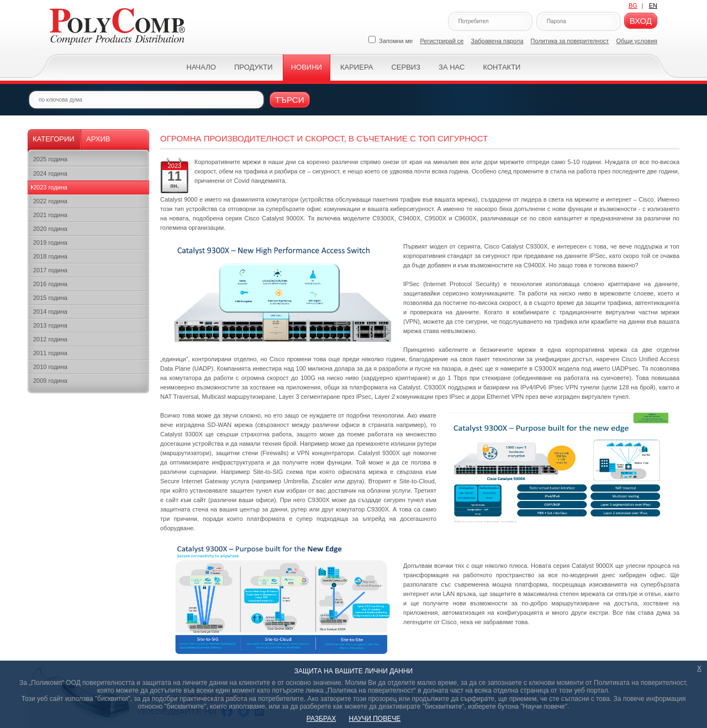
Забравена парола (497, 41)
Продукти (254, 67)
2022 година (50, 201)
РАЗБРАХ (321, 719)
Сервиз (406, 67)
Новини (307, 67)
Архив (98, 139)
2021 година (50, 215)
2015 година (50, 298)
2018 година (50, 256)
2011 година (50, 353)
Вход (641, 21)
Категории (54, 139)
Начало (201, 67)
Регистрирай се (442, 41)
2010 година (50, 367)
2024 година (50, 173)
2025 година (50, 159)
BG (633, 6)
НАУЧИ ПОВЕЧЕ (375, 719)
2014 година (50, 312)
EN (653, 6)
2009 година (50, 381)
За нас (452, 67)
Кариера (357, 67)
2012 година (50, 339)
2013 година (50, 325)
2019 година (50, 242)
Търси (290, 100)
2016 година (50, 284)
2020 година (50, 229)
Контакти (502, 67)
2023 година (50, 187)
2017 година (50, 270)
